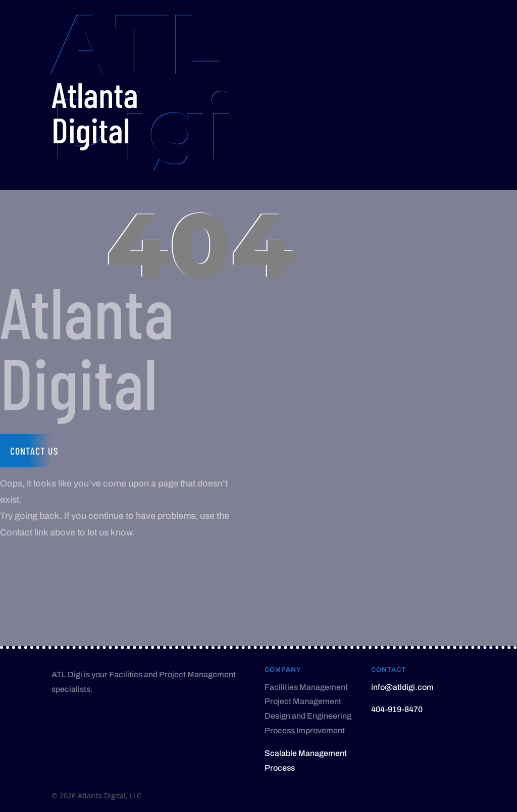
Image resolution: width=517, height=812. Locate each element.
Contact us (34, 451)
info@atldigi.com (402, 687)
